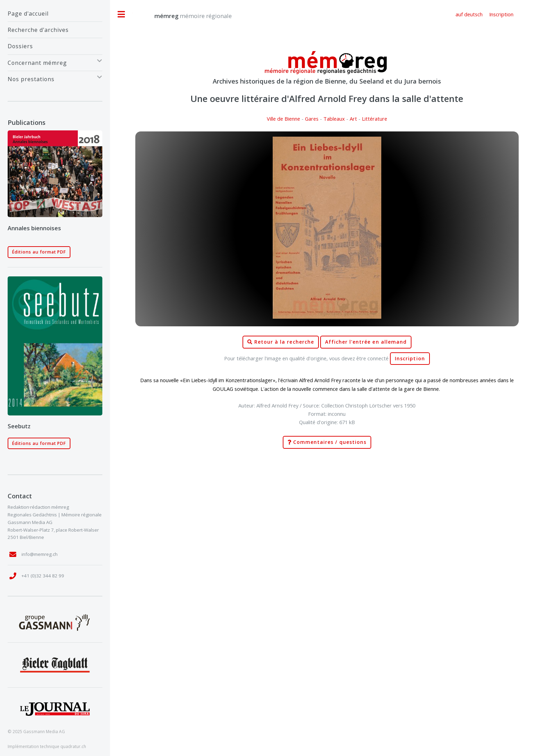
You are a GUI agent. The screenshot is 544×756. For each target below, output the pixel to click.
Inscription (410, 359)
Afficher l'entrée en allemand (366, 342)
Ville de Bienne (283, 119)
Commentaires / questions (327, 442)
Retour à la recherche (281, 342)
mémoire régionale (186, 16)
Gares (312, 119)
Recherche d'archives (38, 30)
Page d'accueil (28, 14)
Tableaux (334, 119)
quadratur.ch (73, 746)
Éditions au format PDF (39, 252)
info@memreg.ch (40, 554)
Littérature (375, 119)
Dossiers (20, 46)
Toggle (121, 14)
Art (353, 119)
